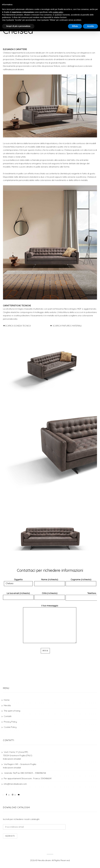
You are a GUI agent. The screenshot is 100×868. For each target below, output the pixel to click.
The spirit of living (12, 711)
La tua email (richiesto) (18, 595)
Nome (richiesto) (50, 581)
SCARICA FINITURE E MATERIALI (67, 326)
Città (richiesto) (50, 595)
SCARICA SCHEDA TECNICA (18, 326)
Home (7, 700)
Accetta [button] (90, 26)
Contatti (8, 716)
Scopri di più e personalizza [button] (18, 26)
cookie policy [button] (58, 12)
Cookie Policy (10, 727)
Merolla (7, 705)
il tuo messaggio (50, 624)
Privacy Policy (10, 722)
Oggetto (18, 581)
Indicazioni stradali (12, 759)
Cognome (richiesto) (81, 581)
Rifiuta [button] (75, 26)
